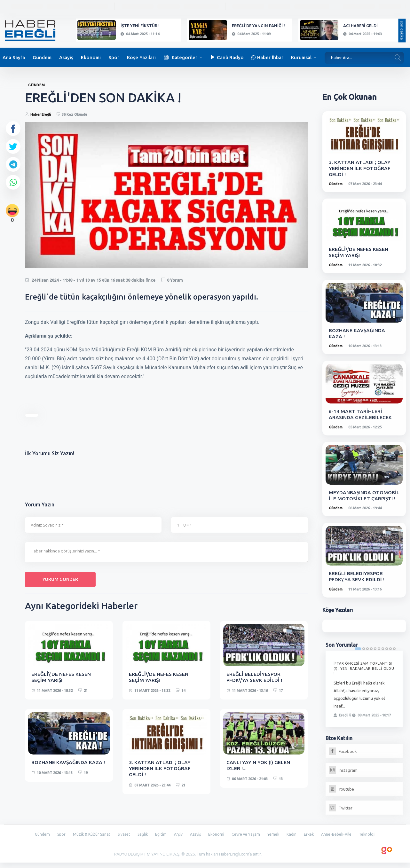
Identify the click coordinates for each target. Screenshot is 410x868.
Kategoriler (180, 57)
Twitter (341, 814)
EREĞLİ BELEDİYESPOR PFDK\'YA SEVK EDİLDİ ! (255, 677)
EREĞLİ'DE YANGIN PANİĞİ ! (258, 26)
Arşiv (178, 840)
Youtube (341, 795)
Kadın (295, 840)
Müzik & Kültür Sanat (88, 840)
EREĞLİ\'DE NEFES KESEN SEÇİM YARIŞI (61, 677)
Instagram (343, 776)
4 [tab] (371, 655)
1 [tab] (358, 655)
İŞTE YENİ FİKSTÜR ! (140, 26)
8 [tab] (387, 655)
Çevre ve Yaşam (248, 840)
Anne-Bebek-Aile (341, 840)
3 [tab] (367, 655)
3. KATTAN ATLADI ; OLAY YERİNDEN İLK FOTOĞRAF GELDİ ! (160, 768)
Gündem (42, 57)
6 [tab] (379, 655)
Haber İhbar (267, 57)
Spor (114, 57)
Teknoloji (373, 840)
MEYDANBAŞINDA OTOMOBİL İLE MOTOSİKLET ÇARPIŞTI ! (358, 498)
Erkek (313, 840)
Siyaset (122, 840)
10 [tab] (394, 655)
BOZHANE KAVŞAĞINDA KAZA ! (68, 762)
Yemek (276, 840)
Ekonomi (91, 57)
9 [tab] (390, 655)
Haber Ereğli (41, 114)
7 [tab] (383, 655)
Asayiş (66, 57)
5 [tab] (375, 655)
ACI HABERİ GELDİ (360, 26)
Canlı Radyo (227, 57)
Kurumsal (301, 57)
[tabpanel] (364, 695)
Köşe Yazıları (141, 57)
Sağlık (141, 840)
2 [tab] (364, 655)
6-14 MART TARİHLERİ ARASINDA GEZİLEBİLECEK (360, 414)
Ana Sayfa (14, 57)
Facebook (343, 757)
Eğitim (160, 840)
